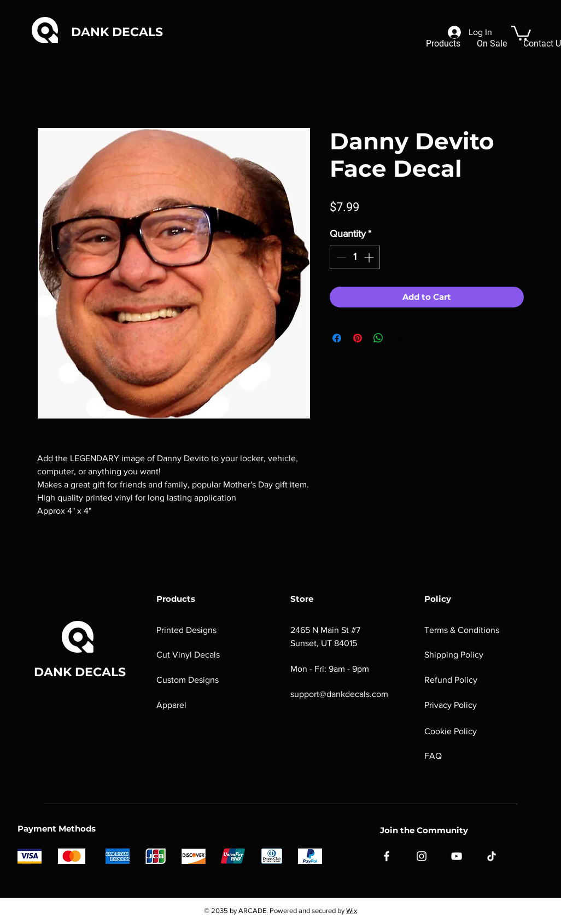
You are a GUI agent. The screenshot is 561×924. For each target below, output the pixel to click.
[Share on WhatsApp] (378, 338)
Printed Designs (186, 630)
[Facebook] (387, 856)
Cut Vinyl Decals (188, 655)
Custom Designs (188, 680)
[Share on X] (399, 338)
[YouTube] (457, 856)
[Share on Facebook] (337, 338)
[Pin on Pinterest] (358, 338)
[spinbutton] (355, 257)
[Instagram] (422, 856)
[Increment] (370, 257)
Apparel (171, 705)
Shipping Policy (454, 655)
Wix (352, 911)
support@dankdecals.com (339, 694)
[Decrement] (340, 257)
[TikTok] (492, 856)
